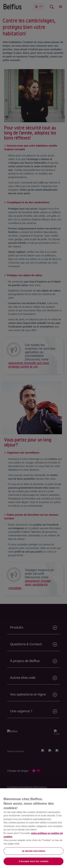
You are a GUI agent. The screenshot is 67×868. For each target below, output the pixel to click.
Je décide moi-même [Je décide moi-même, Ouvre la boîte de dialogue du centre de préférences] (33, 851)
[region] (33, 828)
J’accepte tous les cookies (33, 861)
